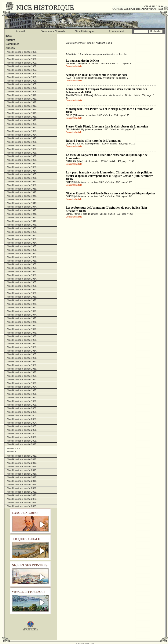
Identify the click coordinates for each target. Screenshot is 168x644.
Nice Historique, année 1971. (22, 304)
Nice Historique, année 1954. (22, 243)
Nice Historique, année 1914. (22, 109)
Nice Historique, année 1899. (22, 55)
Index (9, 36)
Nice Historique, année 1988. (22, 365)
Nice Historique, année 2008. (22, 437)
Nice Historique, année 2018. (22, 481)
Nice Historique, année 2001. (22, 412)
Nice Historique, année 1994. (22, 387)
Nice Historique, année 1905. (22, 77)
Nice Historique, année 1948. (22, 221)
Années (10, 48)
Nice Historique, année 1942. (22, 199)
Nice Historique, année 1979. (22, 333)
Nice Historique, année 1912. (22, 102)
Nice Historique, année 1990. (22, 372)
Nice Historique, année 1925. (22, 138)
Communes (12, 44)
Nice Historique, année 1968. (22, 293)
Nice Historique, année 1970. (22, 300)
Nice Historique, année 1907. (22, 84)
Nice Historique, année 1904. (22, 73)
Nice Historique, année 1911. (22, 99)
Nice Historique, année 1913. (22, 106)
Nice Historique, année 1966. (22, 286)
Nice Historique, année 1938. (22, 185)
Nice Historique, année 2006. (22, 430)
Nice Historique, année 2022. (22, 495)
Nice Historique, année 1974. (22, 315)
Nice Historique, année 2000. (22, 408)
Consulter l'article (74, 66)
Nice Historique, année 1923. (22, 131)
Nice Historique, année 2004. (22, 423)
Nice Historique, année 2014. (22, 467)
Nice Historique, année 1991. (22, 376)
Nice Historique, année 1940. (22, 192)
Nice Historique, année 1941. (22, 196)
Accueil (20, 31)
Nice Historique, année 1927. (22, 145)
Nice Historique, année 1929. (22, 153)
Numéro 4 (11, 451)
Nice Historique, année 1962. (22, 271)
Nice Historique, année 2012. (22, 459)
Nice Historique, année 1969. (22, 297)
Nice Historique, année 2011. (22, 456)
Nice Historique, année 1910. (22, 95)
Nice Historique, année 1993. (22, 383)
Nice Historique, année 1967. (22, 289)
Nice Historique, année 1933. (22, 167)
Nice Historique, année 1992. (22, 379)
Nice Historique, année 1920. (22, 120)
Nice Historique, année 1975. (22, 318)
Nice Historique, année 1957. (22, 253)
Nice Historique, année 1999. (22, 405)
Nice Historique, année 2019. (22, 485)
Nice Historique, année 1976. (22, 322)
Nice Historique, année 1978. (22, 329)
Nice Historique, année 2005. (22, 426)
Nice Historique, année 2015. (22, 470)
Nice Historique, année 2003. (22, 419)
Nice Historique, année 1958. (22, 257)
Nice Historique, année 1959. (22, 261)
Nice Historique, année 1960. (22, 264)
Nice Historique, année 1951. (22, 232)
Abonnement (116, 31)
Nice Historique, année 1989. (22, 369)
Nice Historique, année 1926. (22, 142)
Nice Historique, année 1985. (22, 354)
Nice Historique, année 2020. (22, 488)
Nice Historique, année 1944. (22, 207)
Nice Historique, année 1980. (22, 336)
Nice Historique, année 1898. (22, 52)
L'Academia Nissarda (52, 31)
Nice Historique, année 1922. (22, 127)
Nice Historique (84, 31)
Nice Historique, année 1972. (22, 307)
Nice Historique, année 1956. (22, 250)
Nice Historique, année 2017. (22, 477)
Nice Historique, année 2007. (22, 433)
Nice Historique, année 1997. (22, 397)
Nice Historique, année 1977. (22, 325)
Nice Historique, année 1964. (22, 279)
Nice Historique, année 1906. (22, 81)
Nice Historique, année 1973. (22, 311)
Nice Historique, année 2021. (22, 492)
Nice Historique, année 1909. (22, 91)
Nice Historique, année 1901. (22, 63)
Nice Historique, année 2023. (22, 499)
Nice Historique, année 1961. (22, 268)
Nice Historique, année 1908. (22, 88)
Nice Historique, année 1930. (22, 156)
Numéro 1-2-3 (13, 449)
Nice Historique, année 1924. (22, 135)
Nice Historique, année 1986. (22, 358)
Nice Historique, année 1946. (22, 214)
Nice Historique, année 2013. (22, 463)
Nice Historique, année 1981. (22, 340)
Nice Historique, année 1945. (22, 210)
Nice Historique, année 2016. (22, 474)
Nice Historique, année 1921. (22, 124)
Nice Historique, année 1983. (22, 347)
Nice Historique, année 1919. (22, 117)
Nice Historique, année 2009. (22, 441)
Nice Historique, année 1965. (22, 282)
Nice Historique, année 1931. (22, 160)
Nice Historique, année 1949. (22, 225)
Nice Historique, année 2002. (22, 415)
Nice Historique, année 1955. (22, 246)
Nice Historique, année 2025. (22, 506)
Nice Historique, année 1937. (22, 181)
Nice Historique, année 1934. (22, 171)
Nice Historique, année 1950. (22, 228)
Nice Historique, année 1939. (22, 189)
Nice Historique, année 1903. (22, 70)
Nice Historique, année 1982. (22, 343)
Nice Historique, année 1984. (22, 351)
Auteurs (10, 40)
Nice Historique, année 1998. (22, 401)
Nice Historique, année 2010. (22, 444)
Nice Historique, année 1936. (22, 178)
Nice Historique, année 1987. (22, 361)
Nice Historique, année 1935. (22, 174)
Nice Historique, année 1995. (22, 390)
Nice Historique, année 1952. (22, 235)
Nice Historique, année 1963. (22, 275)
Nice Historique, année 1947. (22, 217)
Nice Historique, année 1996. (22, 394)
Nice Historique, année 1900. (22, 59)
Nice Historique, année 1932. (22, 163)
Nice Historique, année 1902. (22, 66)
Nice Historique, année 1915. (22, 113)
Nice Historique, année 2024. (22, 503)
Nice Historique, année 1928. (22, 149)
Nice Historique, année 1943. (22, 203)
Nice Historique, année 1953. (22, 239)
